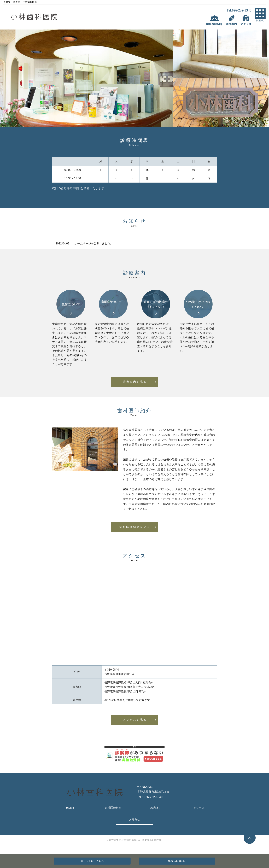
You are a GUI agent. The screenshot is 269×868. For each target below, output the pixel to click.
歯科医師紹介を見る (135, 527)
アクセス (199, 808)
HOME (70, 808)
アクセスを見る (135, 720)
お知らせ (134, 819)
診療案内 (156, 808)
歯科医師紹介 (113, 808)
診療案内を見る (135, 382)
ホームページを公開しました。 (94, 244)
